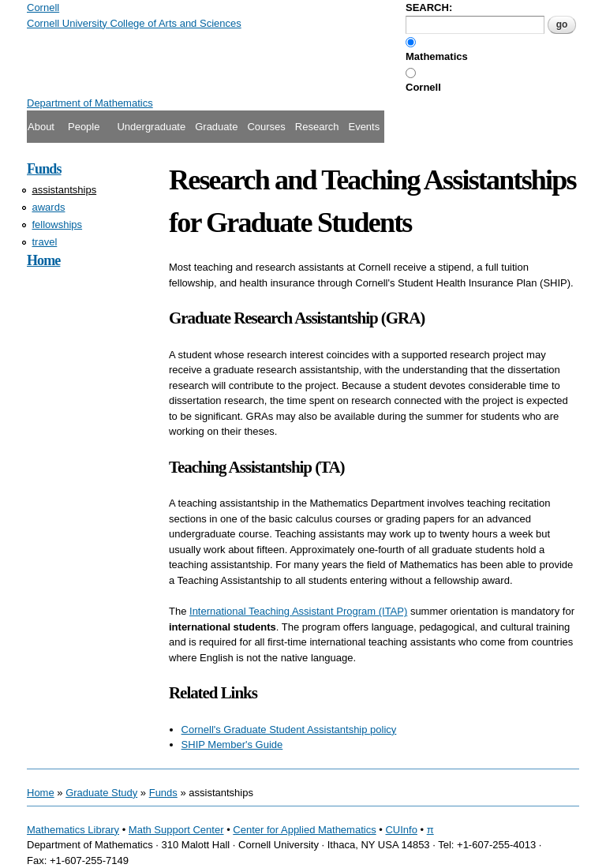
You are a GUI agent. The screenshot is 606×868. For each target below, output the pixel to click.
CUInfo (401, 830)
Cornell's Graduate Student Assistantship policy (289, 730)
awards (49, 207)
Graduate (216, 127)
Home (43, 260)
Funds (44, 169)
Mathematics (437, 56)
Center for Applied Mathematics (304, 830)
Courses (266, 127)
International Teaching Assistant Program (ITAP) (298, 611)
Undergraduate (151, 127)
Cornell (423, 87)
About (41, 127)
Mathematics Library (73, 830)
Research (317, 127)
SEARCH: (429, 7)
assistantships (65, 190)
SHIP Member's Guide (232, 745)
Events (364, 127)
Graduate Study (101, 793)
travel (45, 242)
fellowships (58, 224)
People (84, 127)
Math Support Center (176, 830)
